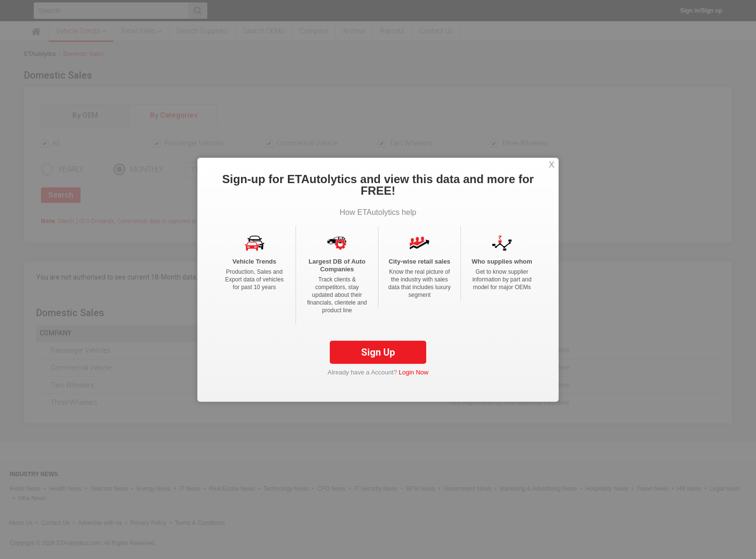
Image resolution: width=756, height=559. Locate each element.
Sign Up (378, 352)
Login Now (413, 372)
